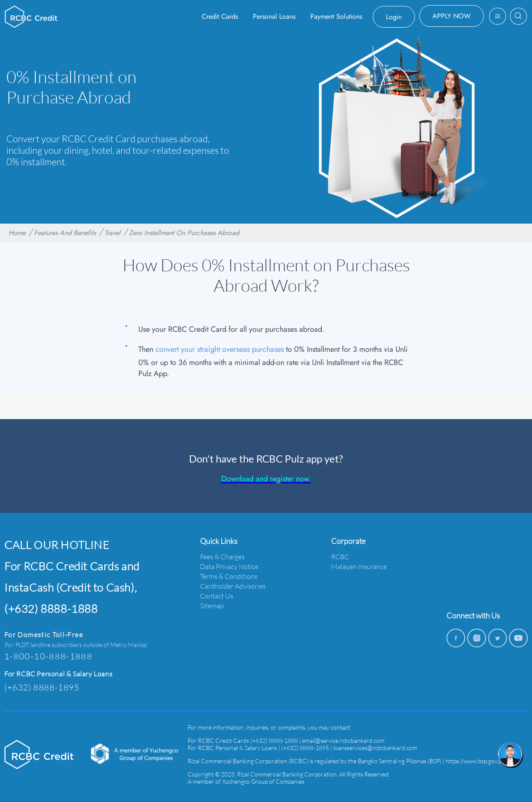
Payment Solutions (336, 16)
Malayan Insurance (359, 566)
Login (394, 17)
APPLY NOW (452, 16)
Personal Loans (274, 16)
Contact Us (217, 596)
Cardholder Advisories (233, 586)
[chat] (511, 755)
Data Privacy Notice (229, 566)
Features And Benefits (65, 233)
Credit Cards (220, 16)
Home (17, 233)
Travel (112, 233)
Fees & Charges (222, 556)
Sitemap (212, 605)
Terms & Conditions (229, 576)
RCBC (340, 556)
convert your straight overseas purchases (220, 349)
